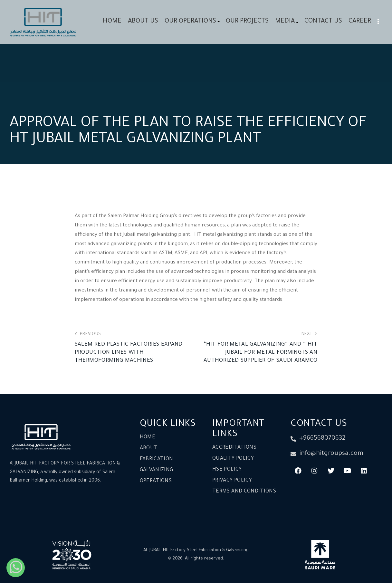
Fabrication (157, 459)
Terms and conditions (244, 492)
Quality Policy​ (233, 459)
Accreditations (234, 448)
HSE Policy (227, 470)
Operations (156, 481)
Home (148, 437)
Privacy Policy (232, 481)
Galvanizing (157, 470)
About (149, 448)
